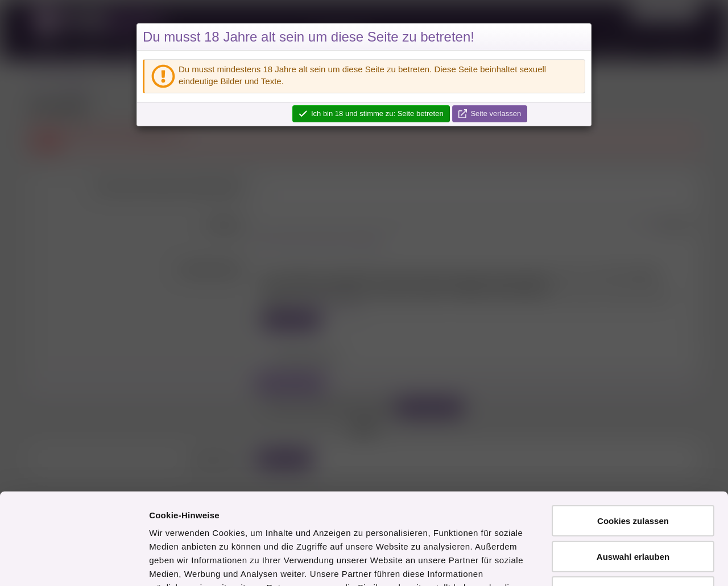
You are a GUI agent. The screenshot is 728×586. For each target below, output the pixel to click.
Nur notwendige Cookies (633, 508)
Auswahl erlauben (633, 473)
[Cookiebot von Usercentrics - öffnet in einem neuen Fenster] (74, 564)
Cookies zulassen (633, 437)
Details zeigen (605, 564)
